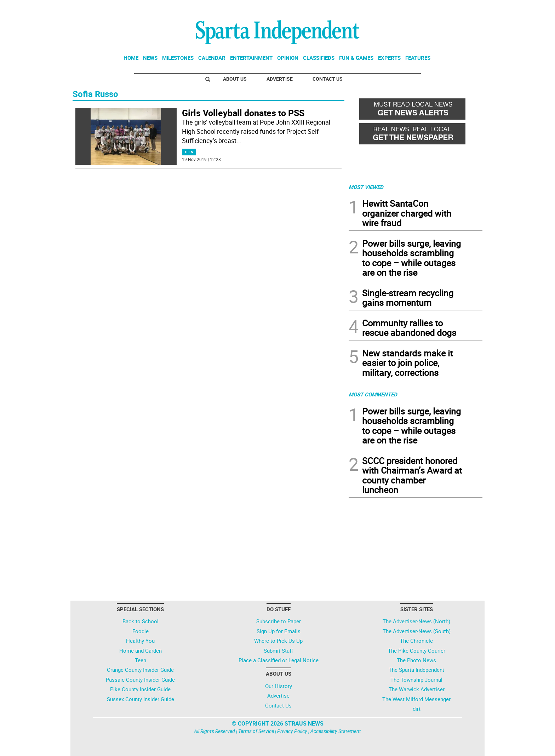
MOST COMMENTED (373, 394)
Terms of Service (256, 731)
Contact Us (328, 79)
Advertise (280, 79)
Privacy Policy (292, 731)
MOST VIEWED (366, 187)
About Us (235, 79)
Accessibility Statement (336, 731)
